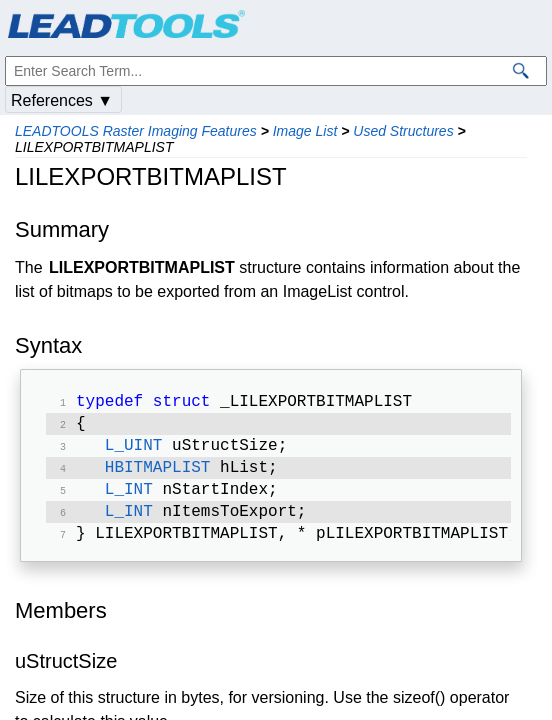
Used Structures (403, 131)
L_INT (129, 500)
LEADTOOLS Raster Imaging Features (136, 131)
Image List (305, 131)
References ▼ (62, 100)
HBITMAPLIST (158, 476)
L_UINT (134, 452)
